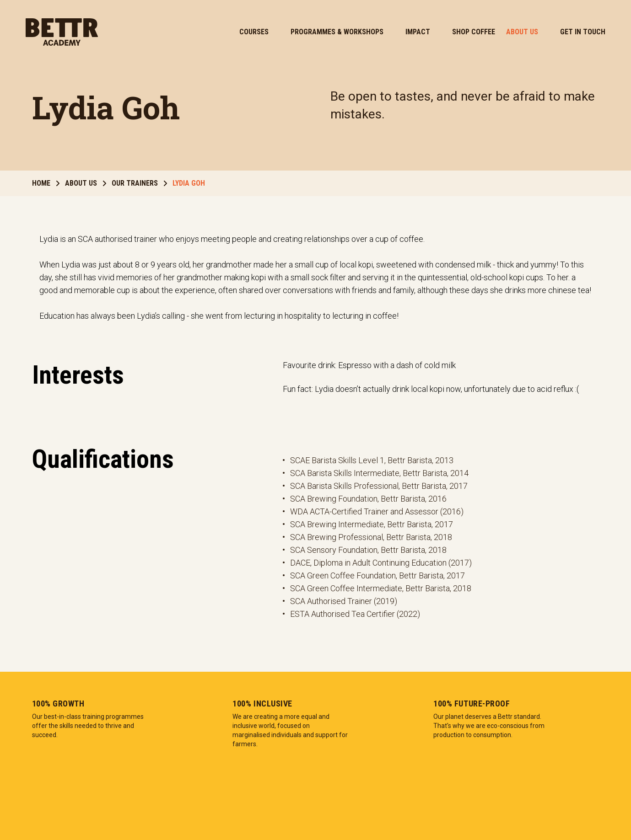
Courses (254, 32)
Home (46, 183)
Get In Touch (583, 32)
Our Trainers (139, 183)
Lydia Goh (189, 183)
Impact (418, 32)
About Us (522, 32)
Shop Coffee (474, 32)
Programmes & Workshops (337, 32)
